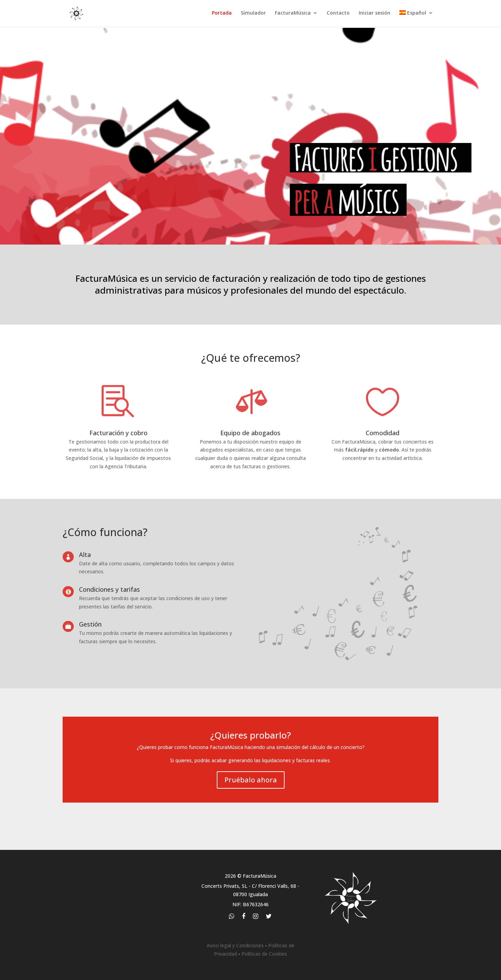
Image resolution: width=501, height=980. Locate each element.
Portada (222, 14)
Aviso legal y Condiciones (235, 945)
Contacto (338, 14)
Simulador (253, 14)
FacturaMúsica (293, 14)
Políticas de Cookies (264, 954)
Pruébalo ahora (251, 780)
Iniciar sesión (375, 14)
